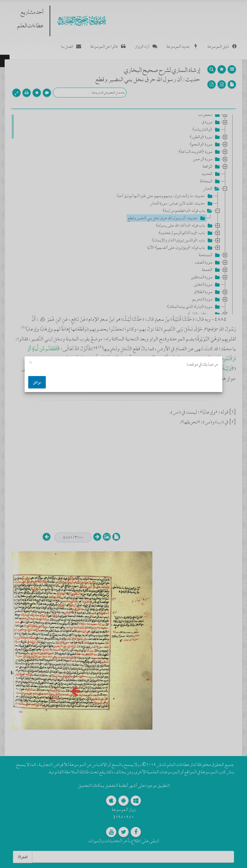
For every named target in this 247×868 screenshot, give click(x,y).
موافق (37, 382)
